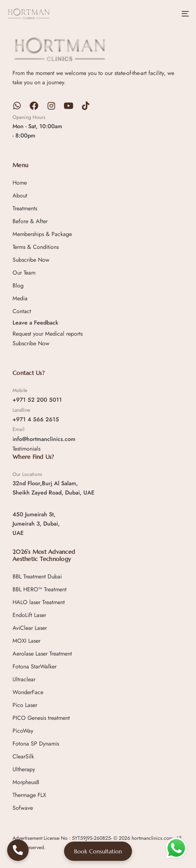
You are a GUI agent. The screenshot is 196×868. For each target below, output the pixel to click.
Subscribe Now (31, 260)
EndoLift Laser (29, 615)
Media (20, 298)
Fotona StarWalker (35, 666)
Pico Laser (25, 705)
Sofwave (23, 808)
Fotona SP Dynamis (36, 744)
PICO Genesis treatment (41, 718)
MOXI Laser (26, 641)
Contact (22, 311)
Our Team (24, 273)
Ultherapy (24, 769)
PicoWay (23, 731)
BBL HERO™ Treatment (40, 589)
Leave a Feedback (35, 323)
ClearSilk (23, 756)
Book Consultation (98, 851)
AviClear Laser (30, 628)
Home (20, 183)
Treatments (25, 208)
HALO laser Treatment (39, 602)
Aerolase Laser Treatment (42, 654)
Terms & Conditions (36, 247)
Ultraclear (24, 679)
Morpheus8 (26, 782)
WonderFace (28, 692)
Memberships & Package (42, 234)
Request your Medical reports (48, 334)
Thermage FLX (29, 795)
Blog (18, 285)
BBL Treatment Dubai (37, 576)
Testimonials (26, 449)
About (20, 195)
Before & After (30, 221)
